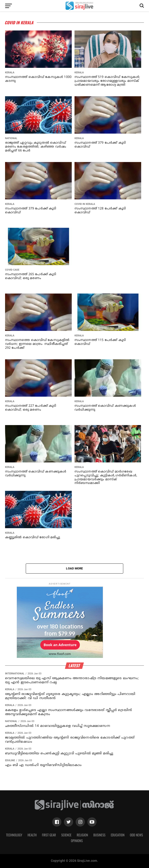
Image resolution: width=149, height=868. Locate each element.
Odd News (136, 835)
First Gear (49, 835)
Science (66, 835)
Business (99, 835)
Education (118, 835)
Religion (82, 835)
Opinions (77, 841)
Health (32, 835)
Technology (14, 835)
